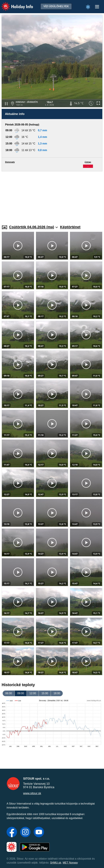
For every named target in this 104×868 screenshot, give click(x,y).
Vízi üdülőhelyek (56, 6)
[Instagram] (25, 832)
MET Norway (70, 863)
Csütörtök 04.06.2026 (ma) (33, 227)
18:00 (57, 693)
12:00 (33, 693)
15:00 (45, 693)
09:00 (21, 693)
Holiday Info (14, 4)
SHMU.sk (56, 863)
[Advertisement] (52, 196)
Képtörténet (70, 227)
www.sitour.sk (32, 793)
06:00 (9, 693)
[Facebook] (12, 832)
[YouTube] (39, 832)
